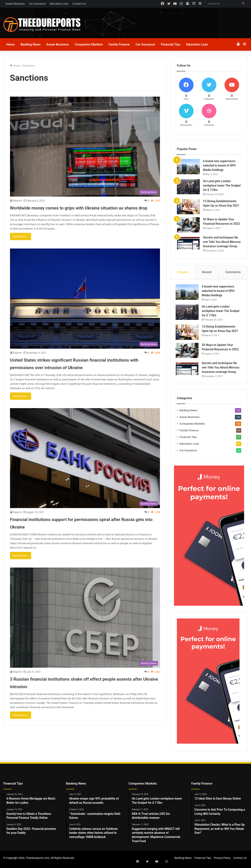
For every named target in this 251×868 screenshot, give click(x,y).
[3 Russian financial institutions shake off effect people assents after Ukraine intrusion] (85, 633)
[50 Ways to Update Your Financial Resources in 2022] (188, 225)
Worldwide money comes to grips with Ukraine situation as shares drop (75, 211)
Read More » (21, 244)
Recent (207, 272)
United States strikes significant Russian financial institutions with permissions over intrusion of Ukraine (80, 374)
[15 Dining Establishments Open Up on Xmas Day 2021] (188, 207)
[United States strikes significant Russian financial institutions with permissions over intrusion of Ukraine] (85, 306)
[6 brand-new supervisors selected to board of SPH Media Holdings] (188, 167)
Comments (233, 272)
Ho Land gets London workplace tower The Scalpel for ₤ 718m (222, 185)
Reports (18, 201)
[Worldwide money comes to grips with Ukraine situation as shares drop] (85, 147)
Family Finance (119, 44)
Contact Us (79, 4)
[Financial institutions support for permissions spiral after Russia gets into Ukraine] (85, 473)
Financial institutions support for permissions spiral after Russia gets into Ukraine (82, 538)
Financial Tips (171, 44)
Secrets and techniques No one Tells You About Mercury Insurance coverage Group (222, 242)
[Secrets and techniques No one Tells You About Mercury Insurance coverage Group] (188, 243)
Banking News (30, 44)
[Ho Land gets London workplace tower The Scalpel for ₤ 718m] (188, 187)
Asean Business (15, 4)
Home (10, 44)
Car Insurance (37, 4)
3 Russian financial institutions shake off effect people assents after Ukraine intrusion (76, 697)
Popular (183, 272)
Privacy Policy (222, 860)
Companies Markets (89, 44)
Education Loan (59, 4)
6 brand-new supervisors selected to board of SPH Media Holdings (219, 165)
